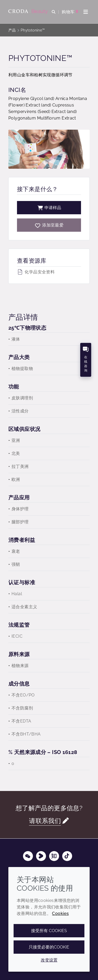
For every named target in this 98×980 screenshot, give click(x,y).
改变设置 (49, 960)
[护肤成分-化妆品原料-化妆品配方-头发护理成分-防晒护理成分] (29, 12)
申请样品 (49, 208)
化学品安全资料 (36, 272)
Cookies (60, 913)
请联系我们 (45, 821)
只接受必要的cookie (49, 947)
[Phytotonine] (49, 225)
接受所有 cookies (49, 931)
